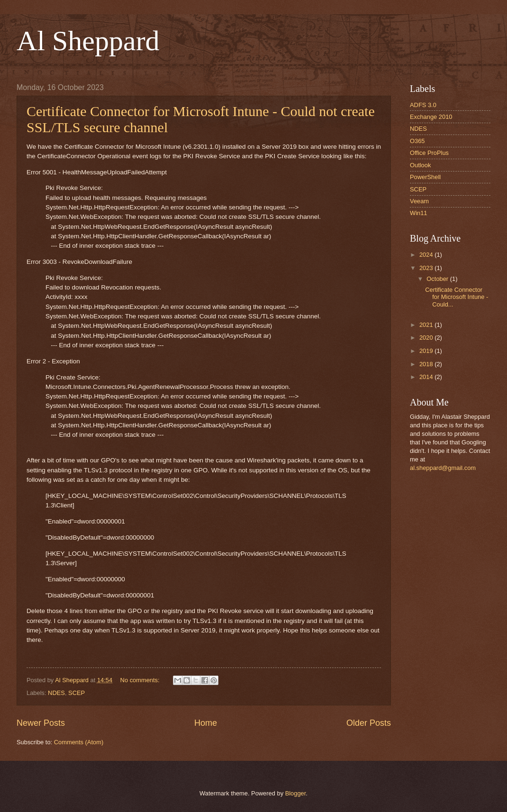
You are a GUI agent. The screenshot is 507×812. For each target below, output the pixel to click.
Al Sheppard (88, 41)
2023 (427, 268)
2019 (427, 351)
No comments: (141, 680)
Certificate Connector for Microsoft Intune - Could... (457, 297)
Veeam (419, 201)
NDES (56, 693)
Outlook (420, 165)
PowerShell (425, 177)
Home (206, 723)
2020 (427, 338)
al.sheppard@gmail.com (443, 468)
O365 (417, 141)
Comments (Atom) (79, 742)
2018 (427, 364)
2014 (427, 377)
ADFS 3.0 (423, 105)
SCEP (77, 693)
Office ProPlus (429, 153)
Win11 (419, 213)
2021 (427, 325)
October (438, 279)
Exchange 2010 (431, 117)
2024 (427, 255)
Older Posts (369, 723)
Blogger (296, 793)
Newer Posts (41, 723)
